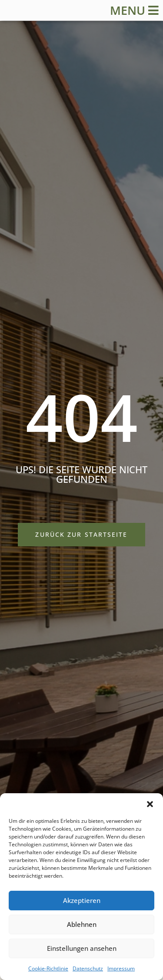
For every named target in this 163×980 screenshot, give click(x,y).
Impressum (121, 968)
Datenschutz (88, 968)
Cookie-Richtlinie (48, 968)
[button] (150, 804)
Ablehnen (82, 924)
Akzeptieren (82, 900)
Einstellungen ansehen (82, 948)
